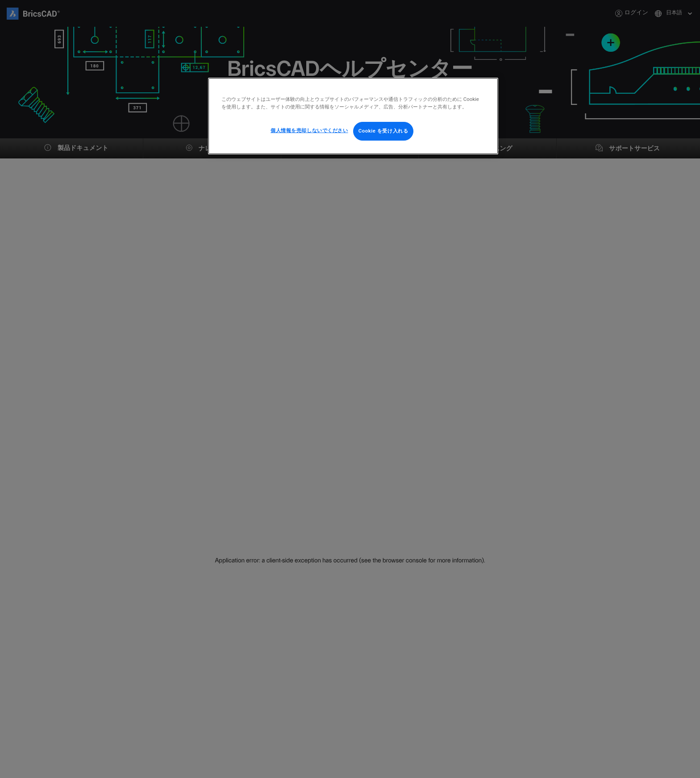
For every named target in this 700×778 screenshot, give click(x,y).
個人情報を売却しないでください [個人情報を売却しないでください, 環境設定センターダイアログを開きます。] (309, 130)
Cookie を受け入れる (383, 131)
